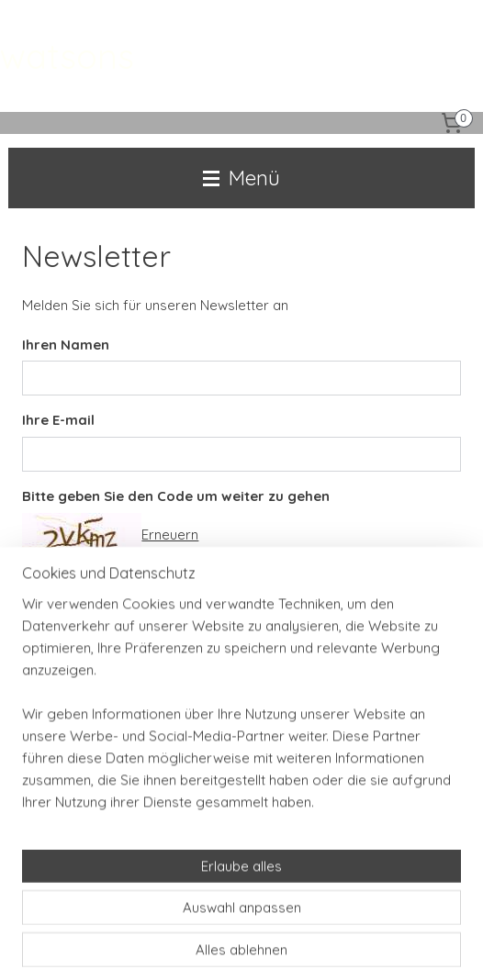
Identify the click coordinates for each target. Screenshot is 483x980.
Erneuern (170, 534)
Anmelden (68, 624)
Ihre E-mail (58, 420)
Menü (241, 178)
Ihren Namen (66, 344)
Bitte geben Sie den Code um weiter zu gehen (176, 496)
